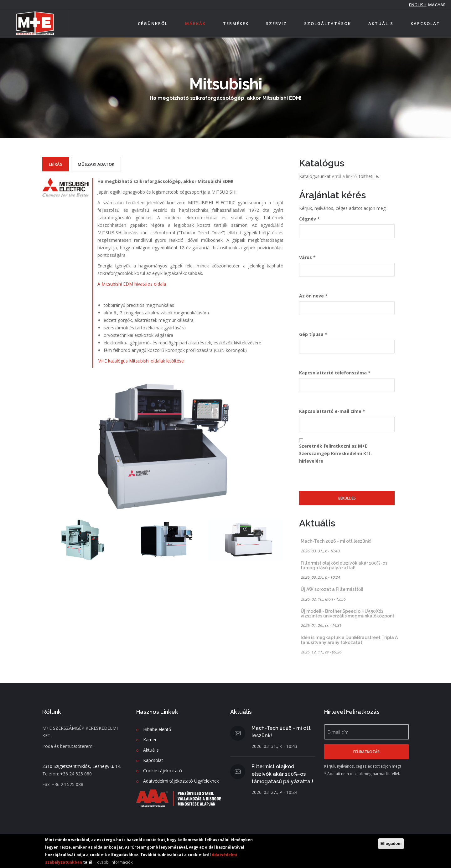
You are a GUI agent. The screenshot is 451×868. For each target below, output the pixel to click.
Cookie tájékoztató (163, 771)
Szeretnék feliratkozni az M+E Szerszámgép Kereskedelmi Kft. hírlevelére (335, 453)
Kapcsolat (425, 23)
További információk (114, 862)
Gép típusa (311, 334)
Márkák (195, 23)
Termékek (236, 23)
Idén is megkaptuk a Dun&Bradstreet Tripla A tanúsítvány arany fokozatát (349, 640)
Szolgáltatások (328, 23)
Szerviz (276, 23)
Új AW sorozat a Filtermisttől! (332, 589)
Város (306, 257)
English (418, 5)
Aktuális (381, 23)
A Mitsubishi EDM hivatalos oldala (132, 284)
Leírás (56, 164)
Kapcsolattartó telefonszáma (333, 373)
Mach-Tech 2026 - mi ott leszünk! (336, 541)
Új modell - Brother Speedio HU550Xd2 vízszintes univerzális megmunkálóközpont (347, 614)
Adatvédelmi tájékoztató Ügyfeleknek (181, 781)
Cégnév (308, 219)
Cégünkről (153, 23)
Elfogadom (391, 843)
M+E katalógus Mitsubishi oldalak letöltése (141, 361)
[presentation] (347, 479)
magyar (437, 5)
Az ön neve (311, 296)
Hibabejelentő (157, 729)
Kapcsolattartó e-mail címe (330, 411)
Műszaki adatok (96, 164)
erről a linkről (345, 176)
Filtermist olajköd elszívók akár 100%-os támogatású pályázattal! (344, 565)
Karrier (150, 740)
